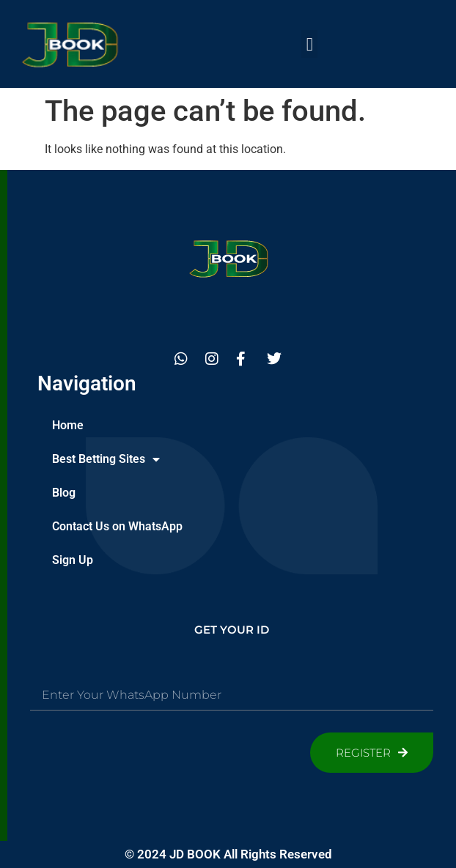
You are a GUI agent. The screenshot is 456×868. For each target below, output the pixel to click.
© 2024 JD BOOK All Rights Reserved (228, 854)
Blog (64, 493)
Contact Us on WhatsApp (117, 526)
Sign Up (73, 560)
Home (68, 425)
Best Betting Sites (106, 459)
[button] (309, 44)
